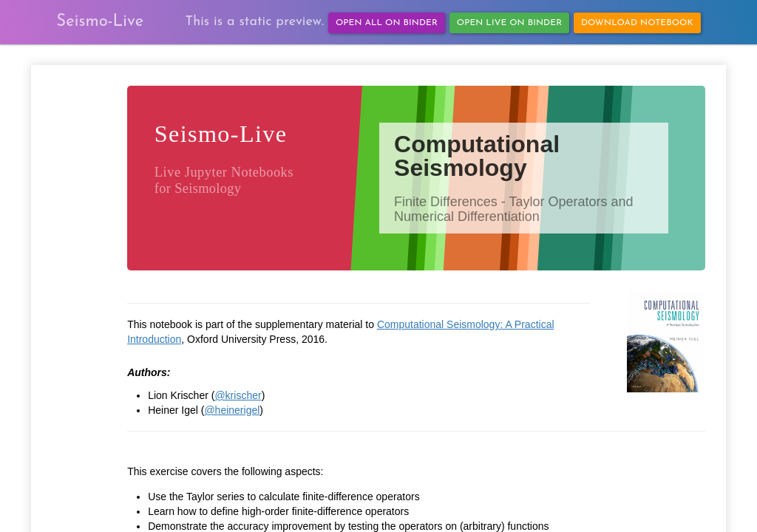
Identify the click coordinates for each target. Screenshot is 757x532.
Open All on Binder (387, 23)
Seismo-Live (100, 22)
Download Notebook (637, 23)
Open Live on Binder (509, 23)
